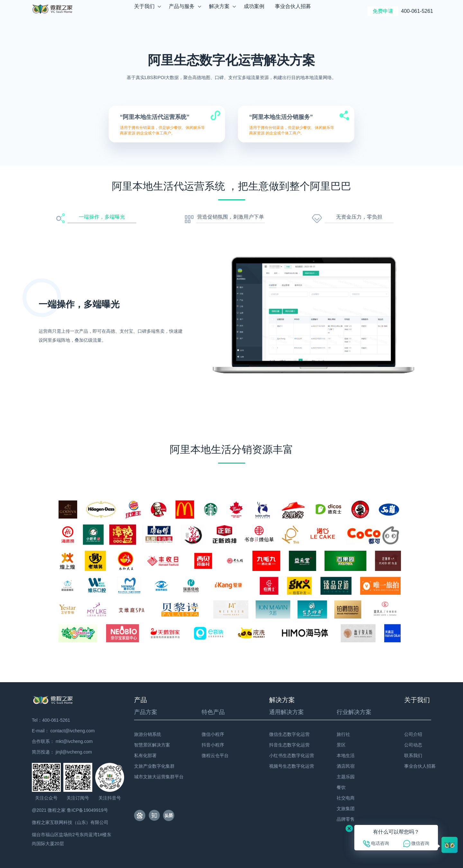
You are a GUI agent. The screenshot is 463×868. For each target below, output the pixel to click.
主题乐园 (346, 777)
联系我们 (413, 755)
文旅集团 (346, 809)
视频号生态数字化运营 (292, 766)
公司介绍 (413, 734)
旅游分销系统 (148, 734)
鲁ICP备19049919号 (87, 810)
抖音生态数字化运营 (289, 745)
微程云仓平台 (215, 755)
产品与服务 (182, 11)
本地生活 (346, 755)
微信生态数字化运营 (289, 734)
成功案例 (254, 11)
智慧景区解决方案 (152, 745)
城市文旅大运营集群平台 (159, 777)
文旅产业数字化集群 (154, 766)
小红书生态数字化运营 (292, 755)
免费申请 (383, 11)
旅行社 (343, 734)
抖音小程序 (213, 745)
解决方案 (220, 11)
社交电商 (346, 798)
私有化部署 (145, 755)
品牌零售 (346, 819)
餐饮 (341, 787)
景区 (341, 745)
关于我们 (144, 11)
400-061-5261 (417, 11)
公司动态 (413, 745)
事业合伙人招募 (293, 11)
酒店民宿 (346, 766)
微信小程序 (213, 734)
